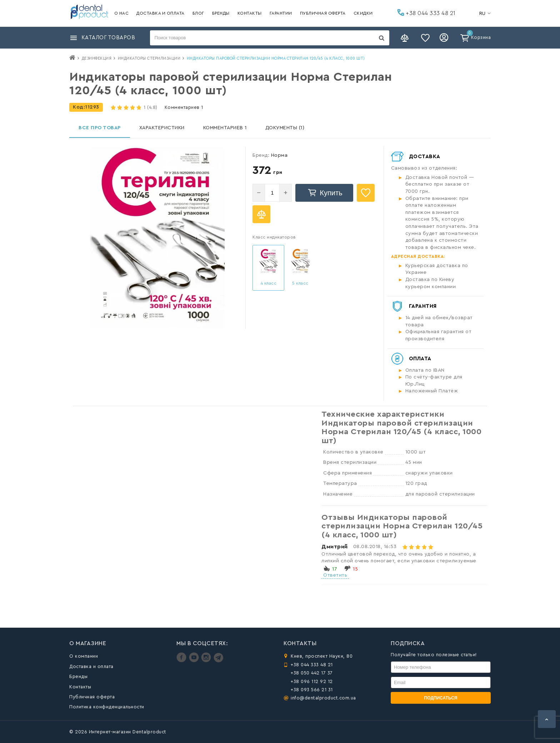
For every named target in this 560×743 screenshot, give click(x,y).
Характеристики (162, 128)
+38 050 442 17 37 (312, 673)
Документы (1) (285, 128)
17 (334, 569)
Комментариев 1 (184, 107)
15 (355, 569)
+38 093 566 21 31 (312, 690)
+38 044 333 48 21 (426, 12)
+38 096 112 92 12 (312, 681)
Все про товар (100, 128)
